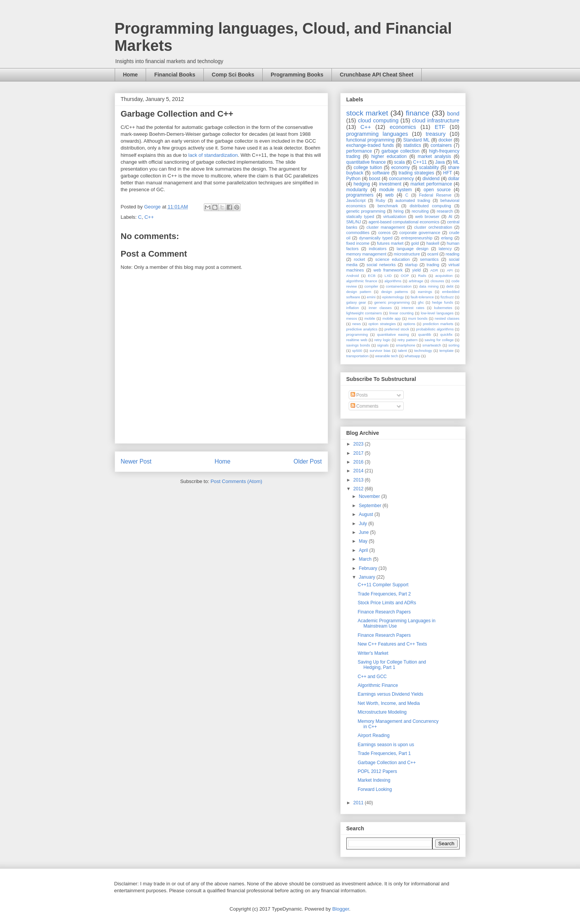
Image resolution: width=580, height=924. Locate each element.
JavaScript (356, 200)
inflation (353, 308)
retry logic (382, 340)
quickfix (447, 334)
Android (353, 276)
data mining (429, 286)
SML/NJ (354, 222)
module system (396, 190)
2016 (359, 462)
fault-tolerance (422, 297)
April (364, 550)
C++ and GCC (372, 677)
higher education (389, 156)
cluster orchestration (433, 227)
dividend (431, 179)
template (446, 351)
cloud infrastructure (436, 120)
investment (390, 184)
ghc (421, 302)
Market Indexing (374, 780)
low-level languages (437, 313)
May (364, 541)
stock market (367, 113)
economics (403, 127)
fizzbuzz (447, 297)
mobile (370, 318)
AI (450, 216)
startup (411, 265)
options (409, 324)
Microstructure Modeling (382, 712)
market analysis (435, 156)
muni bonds (418, 318)
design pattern (359, 292)
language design (413, 249)
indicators (378, 249)
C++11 (420, 162)
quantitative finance (366, 162)
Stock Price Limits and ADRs (387, 603)
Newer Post (136, 461)
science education (393, 259)
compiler (371, 286)
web (389, 195)
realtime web (357, 340)
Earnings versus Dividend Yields (390, 694)
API (450, 270)
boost (374, 179)
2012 (359, 489)
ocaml (433, 254)
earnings (425, 292)
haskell (433, 243)
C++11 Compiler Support (383, 585)
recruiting (420, 211)
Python (353, 179)
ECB (372, 276)
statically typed (360, 216)
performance (359, 151)
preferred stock (397, 329)
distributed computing (430, 206)
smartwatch (432, 345)
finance (418, 113)
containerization (399, 286)
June (364, 532)
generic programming (392, 302)
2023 (359, 444)
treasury (436, 134)
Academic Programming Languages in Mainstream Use (396, 623)
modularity (357, 190)
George (153, 207)
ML (456, 162)
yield (416, 270)
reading (453, 254)
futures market (390, 243)
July (363, 524)
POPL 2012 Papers (377, 771)
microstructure (407, 254)
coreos (384, 233)
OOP (405, 276)
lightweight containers (364, 313)
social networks (381, 265)
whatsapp (412, 356)
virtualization (395, 216)
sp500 (357, 351)
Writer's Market (373, 653)
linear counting (401, 313)
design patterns (395, 292)
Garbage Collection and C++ (387, 763)
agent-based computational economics (404, 222)
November (370, 496)
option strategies (382, 324)
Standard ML (416, 140)
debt (450, 286)
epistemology (393, 297)
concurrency (401, 179)
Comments (365, 406)
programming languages (377, 134)
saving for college (439, 340)
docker (445, 140)
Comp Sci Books (233, 75)
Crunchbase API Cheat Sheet (377, 75)
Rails (422, 276)
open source (437, 190)
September (370, 506)
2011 (359, 803)
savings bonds (358, 345)
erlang (447, 238)
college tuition (368, 168)
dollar (454, 179)
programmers (360, 195)
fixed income (358, 243)
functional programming (370, 140)
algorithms (393, 281)
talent (402, 351)
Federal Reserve (435, 195)
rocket (359, 259)
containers (441, 145)
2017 (359, 453)
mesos (352, 318)
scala (400, 162)
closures (437, 281)
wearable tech (387, 356)
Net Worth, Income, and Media (389, 703)
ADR (434, 270)
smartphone (405, 345)
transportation (358, 356)
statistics (412, 145)
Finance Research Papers (384, 612)
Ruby (381, 200)
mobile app (392, 318)
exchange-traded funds (370, 145)
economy (400, 168)
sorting (454, 345)
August (366, 514)
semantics (430, 259)
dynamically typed (376, 238)
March (366, 559)
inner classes (380, 308)
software (381, 173)
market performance (431, 184)
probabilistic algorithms (435, 329)
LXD (388, 276)
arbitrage (416, 281)
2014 (359, 471)
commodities (358, 233)
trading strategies (416, 173)
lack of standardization (213, 155)
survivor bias (380, 351)
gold (415, 243)
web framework (388, 270)
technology (423, 351)
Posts (359, 395)
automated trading (413, 200)
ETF (440, 127)
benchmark (388, 206)
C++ (149, 217)
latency (445, 249)
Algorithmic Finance (378, 685)
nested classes (447, 318)
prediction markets (438, 324)
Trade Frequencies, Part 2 (384, 594)
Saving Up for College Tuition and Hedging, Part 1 (392, 665)
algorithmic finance (362, 281)
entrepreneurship (417, 238)
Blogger (341, 909)
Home (131, 75)
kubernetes (443, 308)
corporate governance (420, 233)
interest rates (413, 308)
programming (357, 334)
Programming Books (297, 75)
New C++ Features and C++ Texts (392, 644)
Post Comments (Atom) (236, 481)
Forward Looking (374, 789)
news (356, 324)
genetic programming (366, 211)
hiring (398, 211)
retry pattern (408, 340)
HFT (448, 173)
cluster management (386, 227)
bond (453, 114)
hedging (362, 184)
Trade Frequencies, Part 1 (384, 753)
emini (371, 297)
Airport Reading (373, 735)
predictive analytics (362, 329)
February (368, 568)
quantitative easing (393, 334)
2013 (359, 480)
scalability (429, 168)
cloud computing (378, 120)
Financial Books (175, 75)
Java (440, 162)
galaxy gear (356, 302)
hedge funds (443, 302)
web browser (427, 216)
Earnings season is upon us (386, 745)
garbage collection (400, 151)
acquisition (444, 276)
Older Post (308, 461)
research (445, 211)
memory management (366, 254)
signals (383, 345)
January (367, 577)
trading (433, 265)
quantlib (425, 334)
